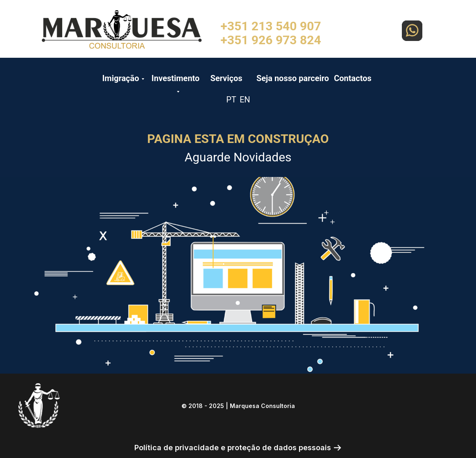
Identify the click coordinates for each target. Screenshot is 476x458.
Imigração (120, 78)
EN (245, 100)
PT (231, 100)
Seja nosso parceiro (293, 78)
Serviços (226, 78)
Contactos (353, 78)
